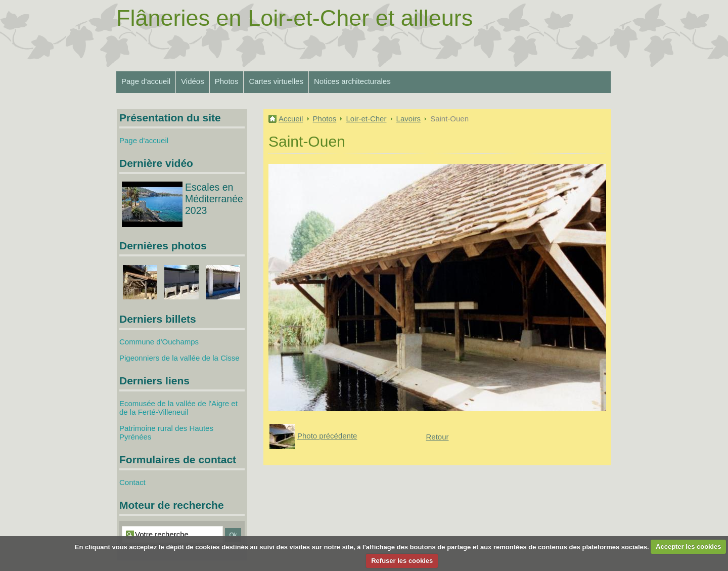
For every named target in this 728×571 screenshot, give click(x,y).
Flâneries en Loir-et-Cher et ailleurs (294, 18)
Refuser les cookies (402, 561)
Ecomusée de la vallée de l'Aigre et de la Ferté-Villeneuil (178, 408)
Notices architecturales (352, 81)
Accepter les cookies (688, 546)
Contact (132, 482)
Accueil (291, 119)
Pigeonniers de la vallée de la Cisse (179, 358)
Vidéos (193, 81)
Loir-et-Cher (366, 119)
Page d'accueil (146, 81)
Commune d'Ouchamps (159, 342)
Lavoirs (408, 119)
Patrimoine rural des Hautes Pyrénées (166, 432)
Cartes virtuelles (276, 81)
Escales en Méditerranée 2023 (214, 199)
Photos (227, 81)
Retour (437, 437)
